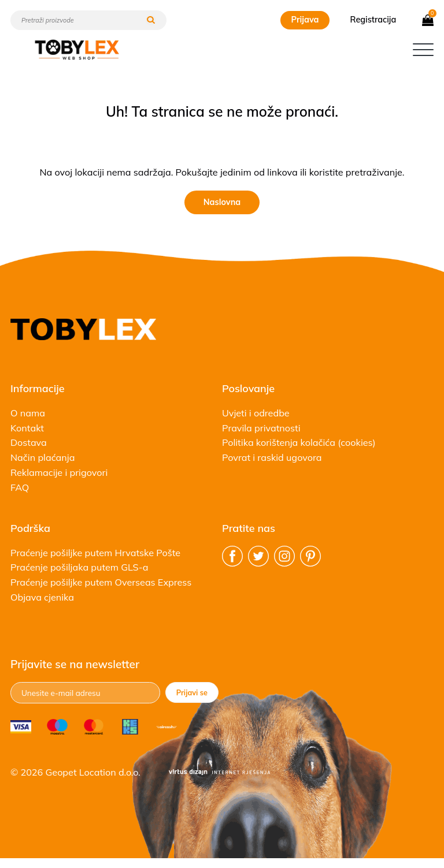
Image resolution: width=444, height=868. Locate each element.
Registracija (373, 20)
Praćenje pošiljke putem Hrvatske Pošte (95, 553)
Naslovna (222, 202)
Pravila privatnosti (261, 428)
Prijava (305, 20)
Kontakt (27, 428)
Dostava (29, 442)
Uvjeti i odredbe (256, 413)
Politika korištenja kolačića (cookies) (299, 442)
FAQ (20, 487)
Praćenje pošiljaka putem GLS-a (79, 567)
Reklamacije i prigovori (59, 472)
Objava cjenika (42, 597)
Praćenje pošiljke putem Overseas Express (101, 582)
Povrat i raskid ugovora (272, 457)
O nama (28, 413)
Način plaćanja (42, 457)
